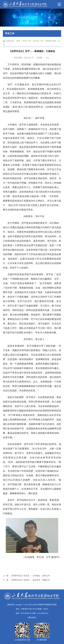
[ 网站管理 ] (32, 618)
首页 (18, 41)
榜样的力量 (51, 41)
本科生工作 (38, 41)
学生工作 (27, 41)
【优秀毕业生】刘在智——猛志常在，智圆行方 (30, 580)
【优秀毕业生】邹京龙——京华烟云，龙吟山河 (30, 576)
